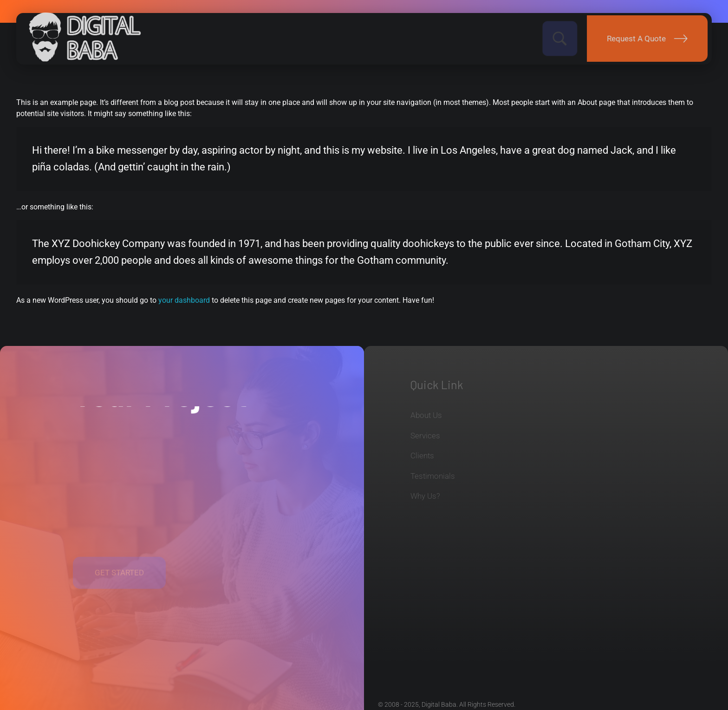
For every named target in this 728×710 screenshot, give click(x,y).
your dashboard (184, 300)
